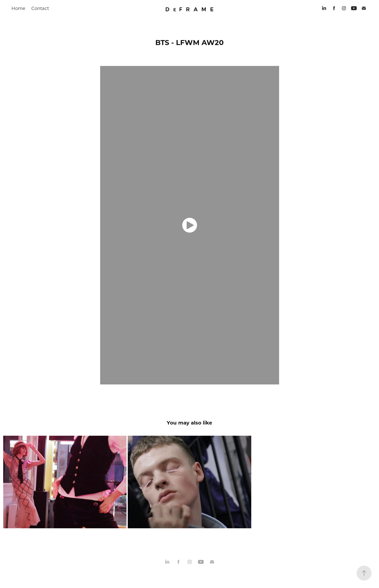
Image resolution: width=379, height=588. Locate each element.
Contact (40, 8)
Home (18, 8)
